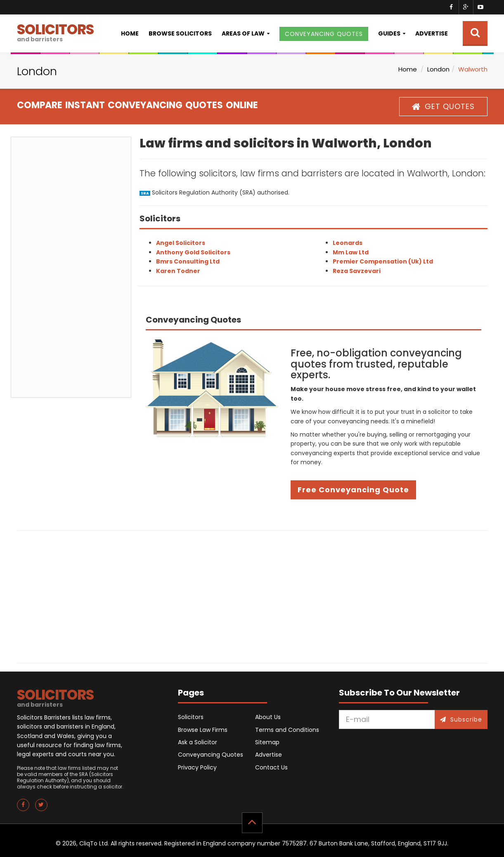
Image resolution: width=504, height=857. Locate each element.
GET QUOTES (443, 106)
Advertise (432, 33)
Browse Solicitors (180, 33)
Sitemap (267, 742)
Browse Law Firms (203, 730)
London (438, 69)
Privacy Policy (197, 767)
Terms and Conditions (287, 730)
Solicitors (191, 717)
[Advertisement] (71, 267)
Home (130, 33)
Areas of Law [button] (243, 33)
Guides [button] (389, 33)
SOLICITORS (55, 32)
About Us (268, 717)
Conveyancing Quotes (211, 755)
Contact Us (271, 767)
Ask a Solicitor (198, 742)
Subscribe (461, 719)
